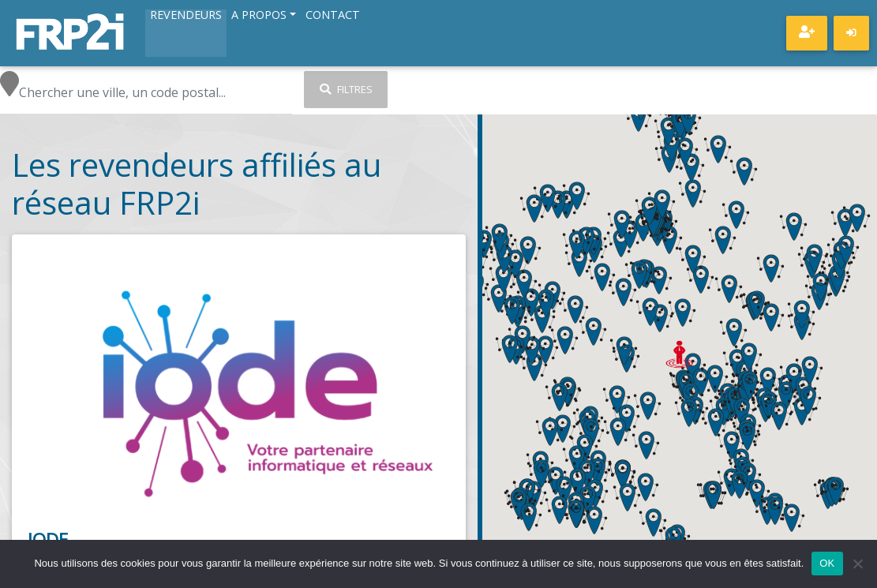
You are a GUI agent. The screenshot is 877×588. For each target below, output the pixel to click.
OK (827, 563)
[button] (682, 313)
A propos (259, 16)
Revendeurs (186, 16)
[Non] (857, 564)
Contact (333, 16)
